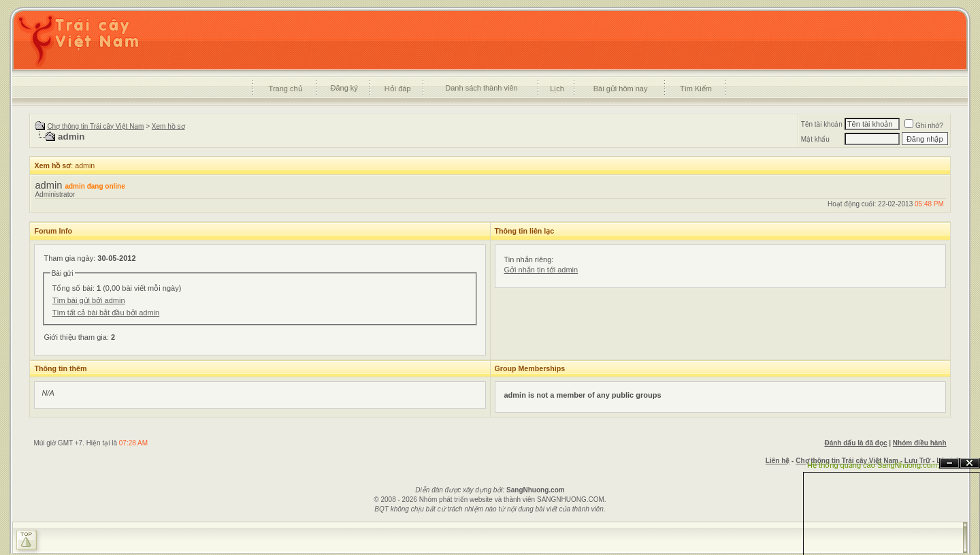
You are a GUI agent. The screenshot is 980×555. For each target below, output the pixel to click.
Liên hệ (778, 461)
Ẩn (949, 463)
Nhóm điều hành (920, 443)
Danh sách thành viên (481, 88)
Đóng (970, 463)
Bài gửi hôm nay (621, 89)
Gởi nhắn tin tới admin (541, 270)
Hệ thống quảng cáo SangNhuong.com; (873, 465)
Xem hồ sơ (168, 126)
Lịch (557, 89)
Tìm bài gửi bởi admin (89, 300)
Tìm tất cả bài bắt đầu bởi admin (106, 313)
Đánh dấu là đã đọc (855, 443)
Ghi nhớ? (924, 126)
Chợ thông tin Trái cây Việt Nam (95, 126)
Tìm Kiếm (696, 89)
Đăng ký (344, 88)
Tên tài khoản (822, 124)
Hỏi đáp (398, 89)
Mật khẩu (815, 139)
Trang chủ (286, 89)
